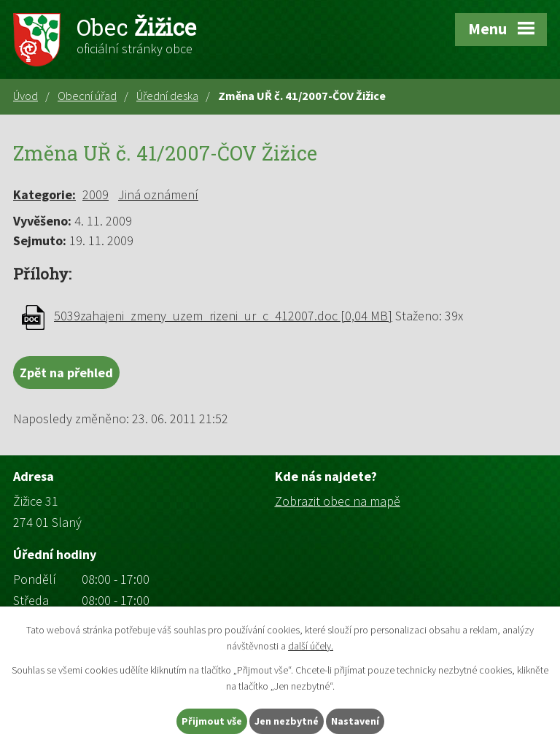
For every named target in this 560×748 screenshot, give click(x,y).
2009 (96, 194)
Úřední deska (167, 96)
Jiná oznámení (158, 194)
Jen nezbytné (287, 721)
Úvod (26, 96)
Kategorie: (44, 194)
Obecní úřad (87, 96)
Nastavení (355, 721)
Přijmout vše (212, 721)
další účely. (311, 647)
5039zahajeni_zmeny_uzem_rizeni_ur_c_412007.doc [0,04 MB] (223, 316)
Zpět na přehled (66, 373)
